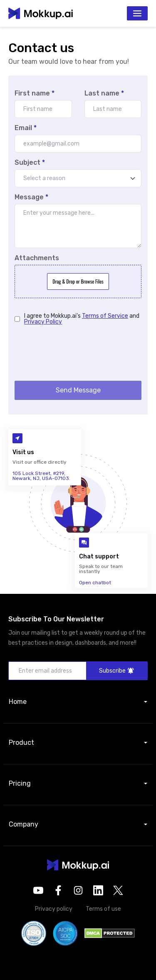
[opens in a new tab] (38, 890)
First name (35, 93)
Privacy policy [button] (54, 909)
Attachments (37, 258)
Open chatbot (95, 583)
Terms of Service (105, 316)
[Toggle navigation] (137, 13)
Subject (30, 163)
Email (26, 128)
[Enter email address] (48, 671)
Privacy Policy (43, 322)
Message (31, 197)
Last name (104, 93)
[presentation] (78, 352)
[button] (78, 865)
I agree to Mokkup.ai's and (82, 319)
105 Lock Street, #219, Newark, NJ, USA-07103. (41, 476)
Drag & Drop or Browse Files (78, 281)
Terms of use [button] (103, 909)
